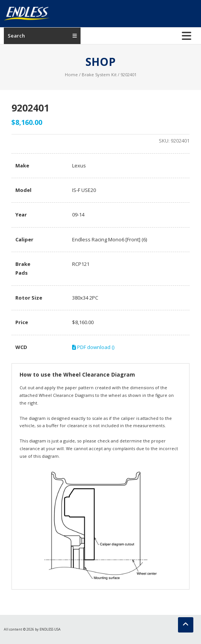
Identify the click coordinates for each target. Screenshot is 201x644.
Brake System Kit (99, 75)
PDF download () (93, 347)
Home (71, 75)
